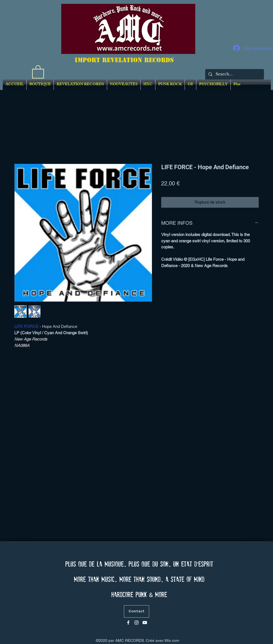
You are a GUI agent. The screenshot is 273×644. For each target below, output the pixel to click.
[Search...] (234, 74)
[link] (38, 71)
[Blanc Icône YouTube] (145, 623)
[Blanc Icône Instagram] (136, 623)
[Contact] (136, 611)
